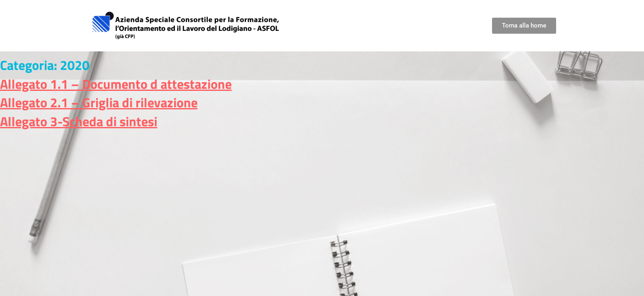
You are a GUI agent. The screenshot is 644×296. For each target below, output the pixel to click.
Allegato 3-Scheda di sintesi (79, 121)
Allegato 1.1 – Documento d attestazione (116, 84)
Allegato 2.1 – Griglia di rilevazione (99, 102)
